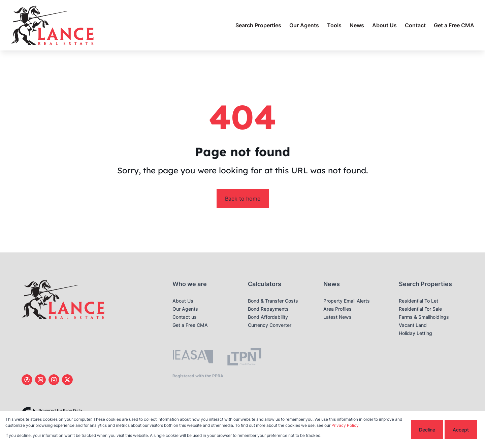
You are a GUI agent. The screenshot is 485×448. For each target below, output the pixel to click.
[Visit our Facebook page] (27, 380)
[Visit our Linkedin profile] (40, 380)
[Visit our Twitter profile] (67, 380)
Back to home (243, 199)
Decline (427, 430)
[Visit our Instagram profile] (54, 380)
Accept (461, 430)
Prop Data (73, 410)
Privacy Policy (345, 425)
